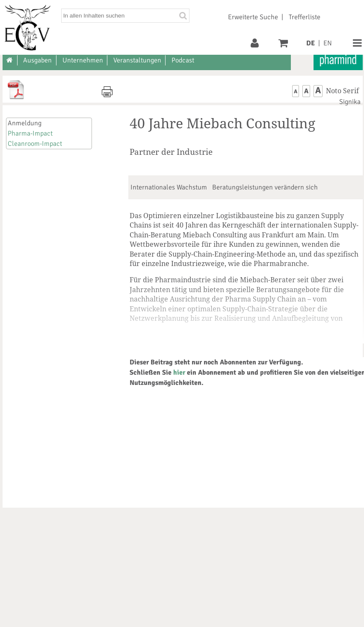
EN (328, 43)
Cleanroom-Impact (35, 144)
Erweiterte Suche (253, 17)
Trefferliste (305, 17)
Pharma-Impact (30, 133)
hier (179, 373)
